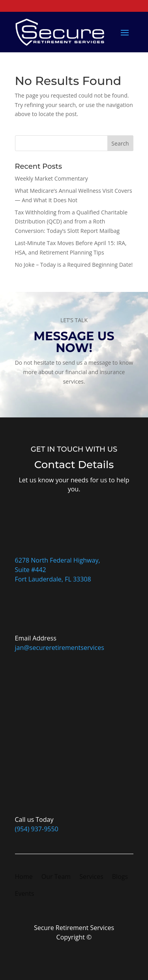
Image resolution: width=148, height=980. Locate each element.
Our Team (56, 877)
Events (25, 894)
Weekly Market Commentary (52, 178)
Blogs (120, 877)
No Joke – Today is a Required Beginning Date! (74, 265)
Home (24, 877)
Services (91, 877)
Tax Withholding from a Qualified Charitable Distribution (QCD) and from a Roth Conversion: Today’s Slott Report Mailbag (71, 222)
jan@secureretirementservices (60, 648)
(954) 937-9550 (37, 829)
